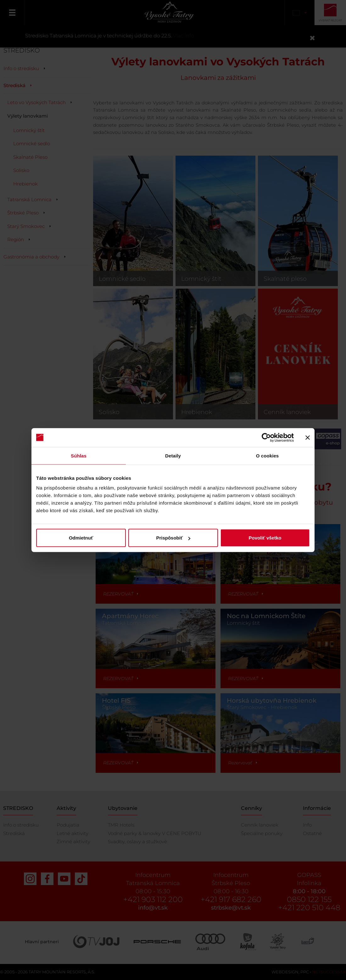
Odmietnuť (81, 538)
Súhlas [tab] (79, 455)
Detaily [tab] (173, 455)
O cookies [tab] (268, 455)
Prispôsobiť (173, 538)
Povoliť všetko (265, 538)
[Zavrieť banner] (308, 437)
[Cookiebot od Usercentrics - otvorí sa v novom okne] (266, 437)
